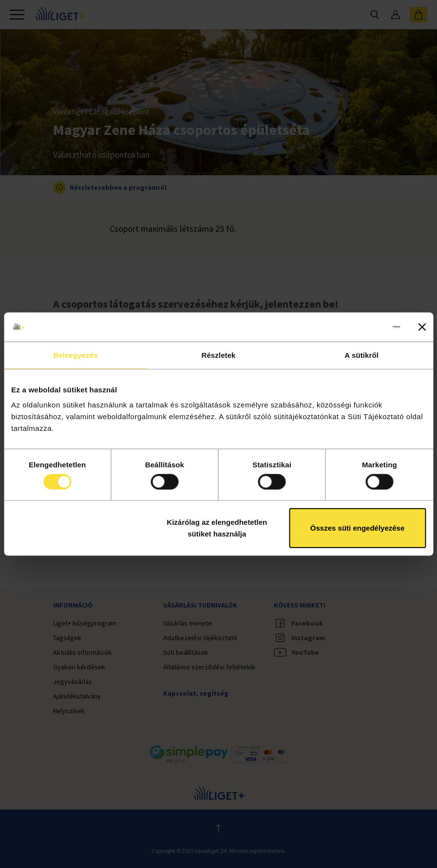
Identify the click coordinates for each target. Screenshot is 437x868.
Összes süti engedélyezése (357, 528)
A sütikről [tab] (361, 355)
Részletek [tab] (218, 355)
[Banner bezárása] (422, 327)
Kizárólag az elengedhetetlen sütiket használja (217, 528)
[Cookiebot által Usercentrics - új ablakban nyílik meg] (357, 327)
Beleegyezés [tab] (75, 355)
